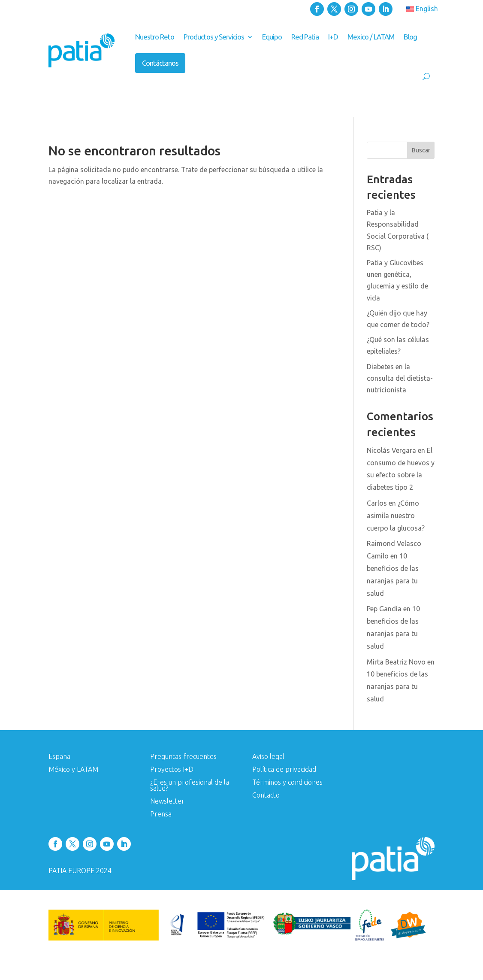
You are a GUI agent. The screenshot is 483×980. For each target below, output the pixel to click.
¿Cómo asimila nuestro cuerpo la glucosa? (396, 516)
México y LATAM (73, 770)
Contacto (266, 795)
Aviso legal (268, 757)
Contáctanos (160, 63)
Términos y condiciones (287, 783)
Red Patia (305, 37)
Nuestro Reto (155, 37)
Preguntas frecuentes (183, 757)
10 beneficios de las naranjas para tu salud (397, 686)
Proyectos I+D (172, 770)
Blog (410, 37)
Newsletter (167, 801)
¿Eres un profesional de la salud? (190, 786)
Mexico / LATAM (371, 37)
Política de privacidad (284, 770)
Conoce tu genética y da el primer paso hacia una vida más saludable (258, 101)
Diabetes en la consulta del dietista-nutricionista (400, 378)
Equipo (272, 37)
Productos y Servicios (214, 37)
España (59, 757)
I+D (333, 37)
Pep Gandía (384, 609)
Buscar (421, 150)
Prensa (161, 814)
